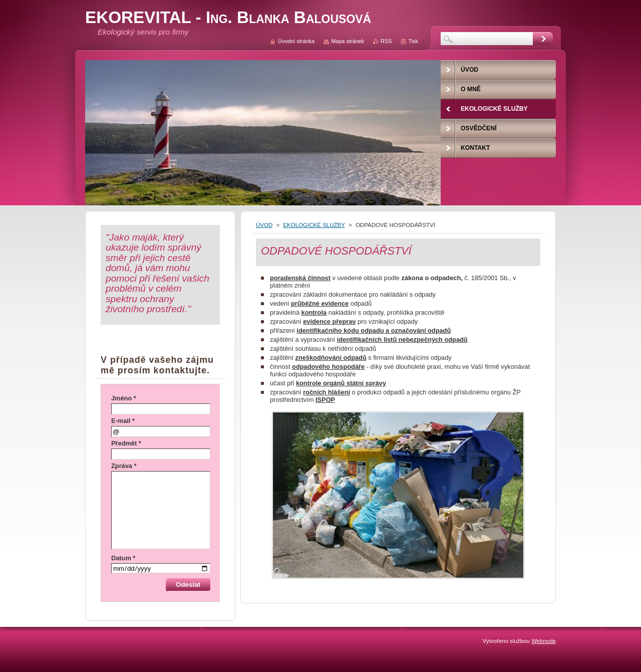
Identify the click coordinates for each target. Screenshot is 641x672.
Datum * (123, 558)
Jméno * (124, 398)
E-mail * (123, 421)
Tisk (413, 41)
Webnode (544, 641)
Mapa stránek (348, 41)
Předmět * (126, 443)
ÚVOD (264, 225)
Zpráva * (124, 466)
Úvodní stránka (296, 41)
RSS (386, 41)
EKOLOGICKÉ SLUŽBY (314, 225)
